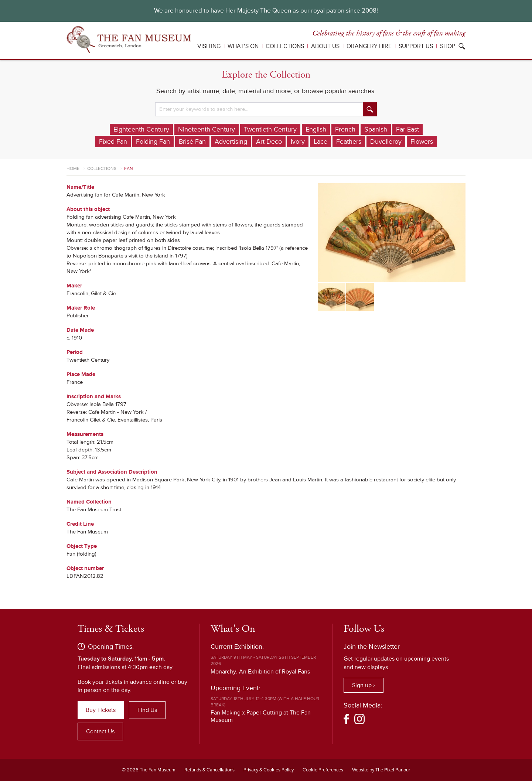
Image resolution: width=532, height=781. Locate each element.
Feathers (349, 141)
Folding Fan (153, 141)
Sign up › (364, 685)
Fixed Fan (113, 141)
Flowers (422, 141)
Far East (407, 129)
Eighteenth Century (141, 129)
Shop (448, 46)
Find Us (147, 710)
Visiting (209, 46)
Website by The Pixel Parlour (381, 770)
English (316, 129)
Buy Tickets (101, 710)
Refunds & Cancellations (209, 770)
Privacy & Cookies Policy (269, 770)
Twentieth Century (270, 129)
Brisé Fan (192, 141)
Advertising (231, 141)
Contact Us (100, 731)
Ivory (298, 141)
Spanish (376, 129)
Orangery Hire (369, 46)
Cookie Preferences (323, 770)
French (345, 129)
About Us (325, 46)
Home (73, 169)
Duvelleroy (386, 141)
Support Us (416, 46)
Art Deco (269, 141)
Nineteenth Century (207, 129)
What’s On (243, 46)
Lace (320, 141)
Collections (285, 46)
